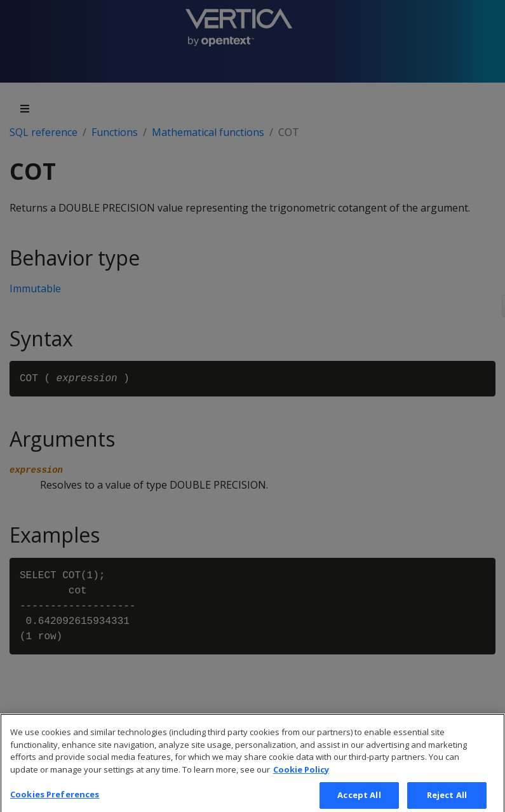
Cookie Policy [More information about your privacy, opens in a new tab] (301, 777)
